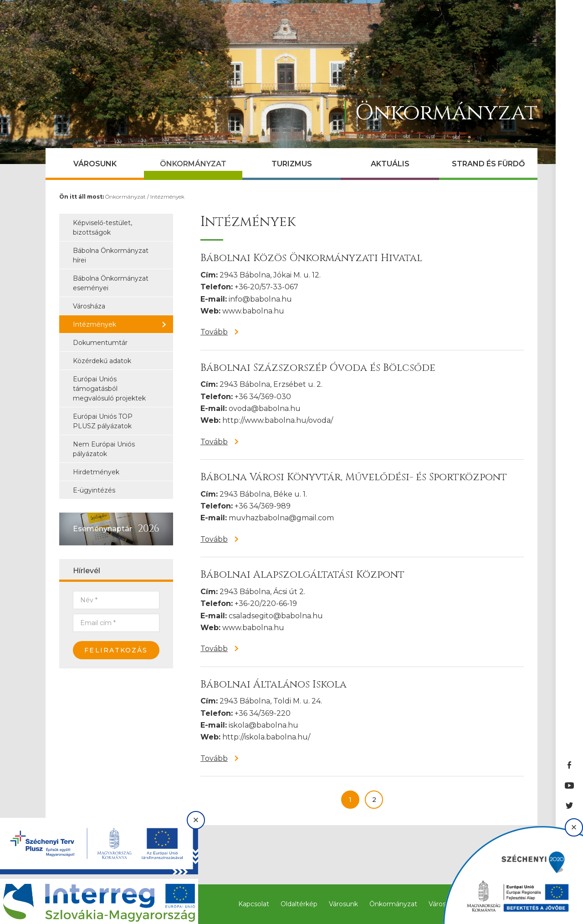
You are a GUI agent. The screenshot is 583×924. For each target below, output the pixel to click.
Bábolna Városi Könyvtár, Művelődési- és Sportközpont (354, 477)
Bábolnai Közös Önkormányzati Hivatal (311, 258)
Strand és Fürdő (488, 164)
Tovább (214, 332)
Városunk (95, 164)
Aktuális (390, 164)
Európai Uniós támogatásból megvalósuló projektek (109, 389)
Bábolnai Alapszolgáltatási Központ (302, 575)
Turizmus (292, 164)
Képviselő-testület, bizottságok (102, 228)
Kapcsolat (254, 904)
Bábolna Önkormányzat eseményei (111, 283)
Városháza (89, 306)
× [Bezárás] (196, 820)
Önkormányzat (193, 164)
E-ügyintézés (94, 490)
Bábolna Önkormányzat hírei (111, 255)
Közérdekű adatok (102, 361)
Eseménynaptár (102, 529)
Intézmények (167, 197)
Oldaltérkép (299, 904)
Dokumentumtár (100, 343)
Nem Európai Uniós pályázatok (104, 449)
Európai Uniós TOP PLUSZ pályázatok (103, 421)
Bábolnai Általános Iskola (274, 685)
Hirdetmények (96, 472)
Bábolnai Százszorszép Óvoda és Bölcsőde (318, 368)
